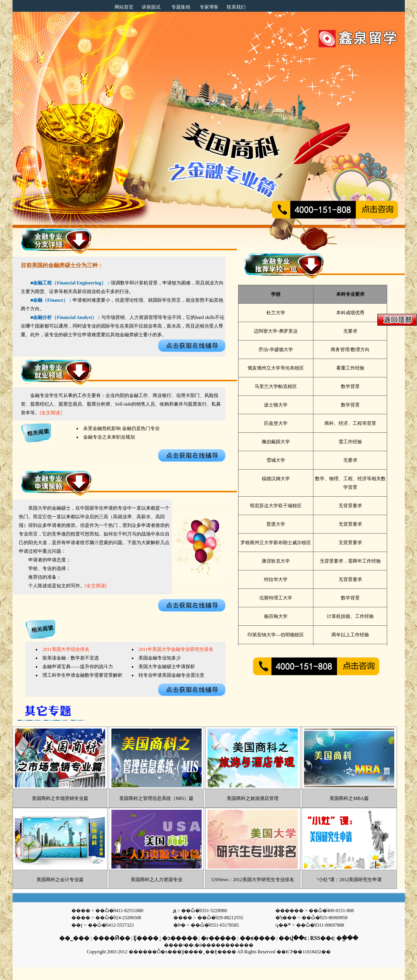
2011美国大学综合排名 (66, 649)
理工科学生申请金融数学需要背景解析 (82, 675)
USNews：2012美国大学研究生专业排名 (253, 880)
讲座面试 (151, 7)
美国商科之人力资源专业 (157, 880)
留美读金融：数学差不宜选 (71, 658)
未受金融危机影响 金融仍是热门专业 (121, 428)
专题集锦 (181, 7)
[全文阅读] (51, 413)
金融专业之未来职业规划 (109, 437)
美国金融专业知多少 (160, 658)
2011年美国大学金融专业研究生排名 (176, 649)
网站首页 (124, 7)
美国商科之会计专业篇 (60, 880)
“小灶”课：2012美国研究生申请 (349, 880)
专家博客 (209, 7)
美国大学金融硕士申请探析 (167, 667)
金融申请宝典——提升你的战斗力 (78, 667)
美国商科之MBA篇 (349, 798)
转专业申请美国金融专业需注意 (171, 675)
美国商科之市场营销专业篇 (60, 798)
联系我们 (236, 7)
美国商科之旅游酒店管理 (253, 798)
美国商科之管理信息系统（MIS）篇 (156, 798)
